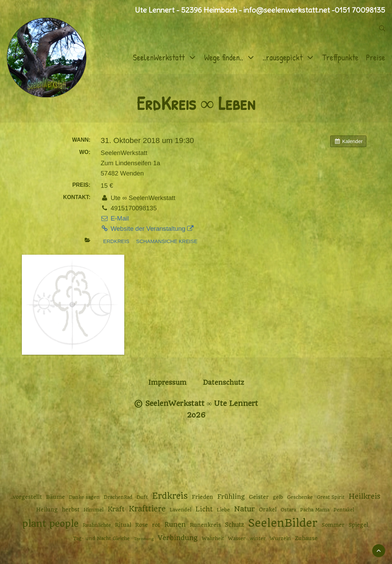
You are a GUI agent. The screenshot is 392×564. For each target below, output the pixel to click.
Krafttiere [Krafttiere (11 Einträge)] (147, 509)
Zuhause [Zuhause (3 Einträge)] (306, 538)
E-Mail (115, 218)
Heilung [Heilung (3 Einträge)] (47, 510)
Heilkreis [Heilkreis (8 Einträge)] (365, 496)
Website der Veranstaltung (147, 229)
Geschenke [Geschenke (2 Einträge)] (300, 497)
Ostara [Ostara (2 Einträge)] (288, 510)
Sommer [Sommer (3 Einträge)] (333, 525)
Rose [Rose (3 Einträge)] (142, 525)
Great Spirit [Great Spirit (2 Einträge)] (331, 497)
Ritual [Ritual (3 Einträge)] (123, 525)
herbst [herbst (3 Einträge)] (71, 510)
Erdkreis (116, 241)
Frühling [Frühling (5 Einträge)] (231, 497)
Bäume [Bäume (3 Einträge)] (55, 497)
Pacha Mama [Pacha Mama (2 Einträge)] (315, 510)
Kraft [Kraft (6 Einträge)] (116, 509)
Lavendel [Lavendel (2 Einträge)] (180, 510)
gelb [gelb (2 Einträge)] (278, 497)
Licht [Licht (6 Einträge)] (204, 509)
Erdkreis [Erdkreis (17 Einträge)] (170, 496)
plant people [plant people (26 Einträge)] (50, 524)
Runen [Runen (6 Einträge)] (175, 525)
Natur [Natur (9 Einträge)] (244, 509)
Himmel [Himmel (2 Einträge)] (94, 510)
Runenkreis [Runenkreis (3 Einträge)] (205, 525)
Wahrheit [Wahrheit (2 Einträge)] (213, 538)
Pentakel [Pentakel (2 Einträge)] (344, 510)
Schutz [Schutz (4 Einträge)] (235, 525)
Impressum (167, 383)
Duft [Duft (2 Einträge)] (142, 497)
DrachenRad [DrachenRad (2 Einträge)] (118, 497)
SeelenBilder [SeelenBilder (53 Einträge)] (283, 523)
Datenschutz (223, 383)
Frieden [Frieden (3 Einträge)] (202, 497)
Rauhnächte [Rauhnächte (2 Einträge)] (97, 525)
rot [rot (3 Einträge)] (156, 525)
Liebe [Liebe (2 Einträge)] (223, 510)
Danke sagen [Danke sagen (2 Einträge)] (84, 497)
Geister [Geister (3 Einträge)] (259, 497)
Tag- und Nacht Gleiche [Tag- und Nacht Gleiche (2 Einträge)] (101, 538)
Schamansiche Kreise (167, 241)
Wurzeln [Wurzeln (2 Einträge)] (280, 538)
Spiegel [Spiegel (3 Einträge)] (358, 525)
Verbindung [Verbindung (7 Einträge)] (178, 538)
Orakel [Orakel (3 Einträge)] (268, 510)
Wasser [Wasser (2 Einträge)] (237, 538)
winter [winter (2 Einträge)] (258, 538)
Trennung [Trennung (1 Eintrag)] (144, 539)
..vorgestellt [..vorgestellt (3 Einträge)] (26, 497)
